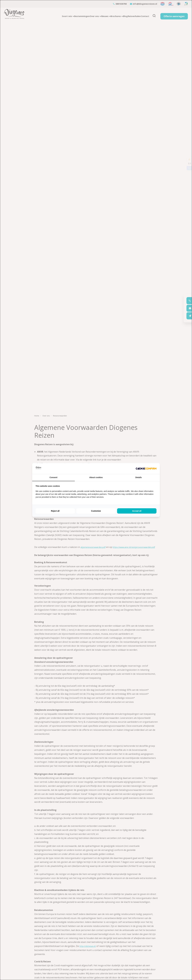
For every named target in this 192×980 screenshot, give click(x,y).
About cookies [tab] (96, 477)
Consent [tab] (53, 477)
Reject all (55, 511)
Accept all (137, 511)
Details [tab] (139, 477)
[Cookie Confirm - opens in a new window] (146, 469)
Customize (96, 511)
